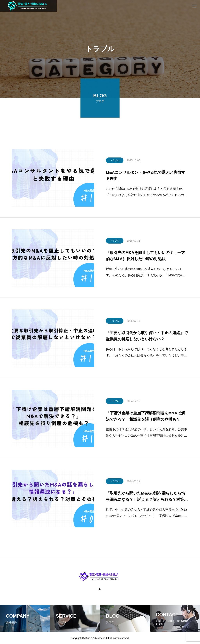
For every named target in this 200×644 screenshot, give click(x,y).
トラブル (115, 161)
